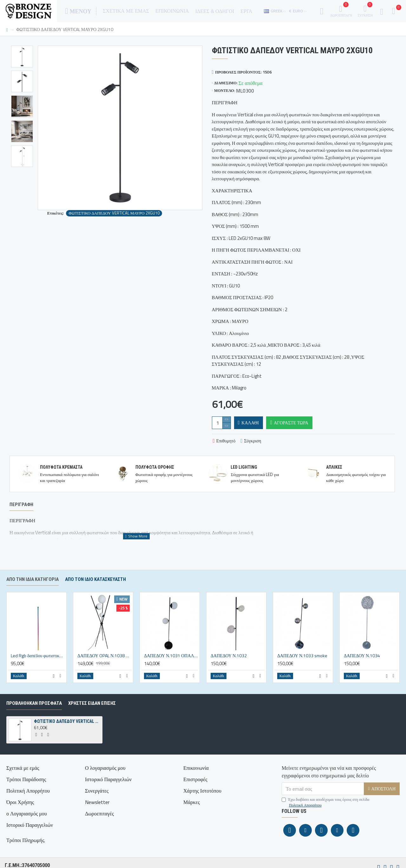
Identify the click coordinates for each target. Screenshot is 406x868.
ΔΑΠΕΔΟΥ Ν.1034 (362, 665)
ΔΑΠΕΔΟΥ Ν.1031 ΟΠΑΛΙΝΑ (171, 665)
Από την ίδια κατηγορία (33, 588)
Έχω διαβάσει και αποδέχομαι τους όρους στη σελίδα (325, 812)
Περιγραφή (21, 505)
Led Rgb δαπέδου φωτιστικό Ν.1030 (38, 665)
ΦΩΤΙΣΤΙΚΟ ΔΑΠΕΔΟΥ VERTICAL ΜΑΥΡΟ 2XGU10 (114, 213)
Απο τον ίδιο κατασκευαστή (95, 588)
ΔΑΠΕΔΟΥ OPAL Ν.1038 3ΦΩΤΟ (104, 665)
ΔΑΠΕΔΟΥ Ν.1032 (229, 665)
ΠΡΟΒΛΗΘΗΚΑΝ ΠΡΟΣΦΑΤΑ (34, 713)
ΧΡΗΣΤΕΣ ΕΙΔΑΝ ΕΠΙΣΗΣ (92, 713)
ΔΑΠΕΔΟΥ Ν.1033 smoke (302, 665)
